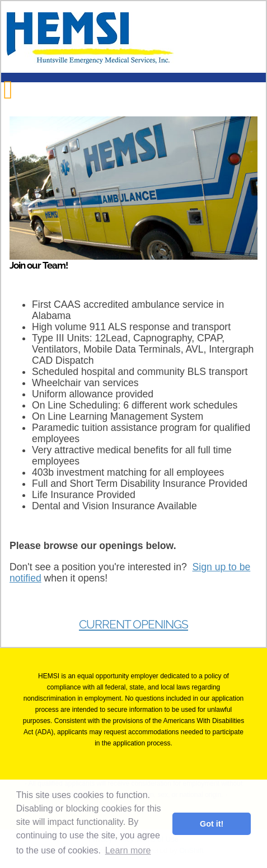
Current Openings (133, 625)
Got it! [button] (212, 824)
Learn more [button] (128, 850)
